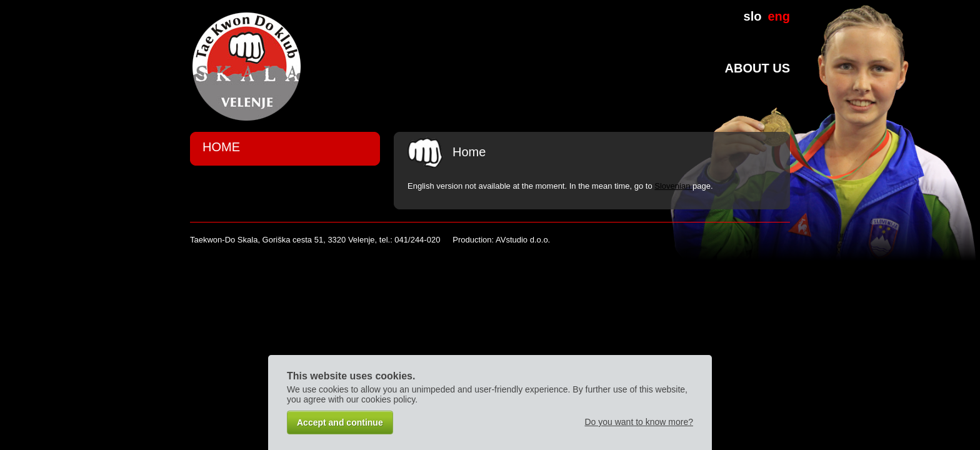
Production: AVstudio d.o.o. (501, 240)
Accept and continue (340, 422)
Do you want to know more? (639, 422)
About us (757, 68)
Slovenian (673, 186)
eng (779, 16)
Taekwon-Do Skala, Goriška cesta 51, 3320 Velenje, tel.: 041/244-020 (315, 240)
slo (753, 16)
